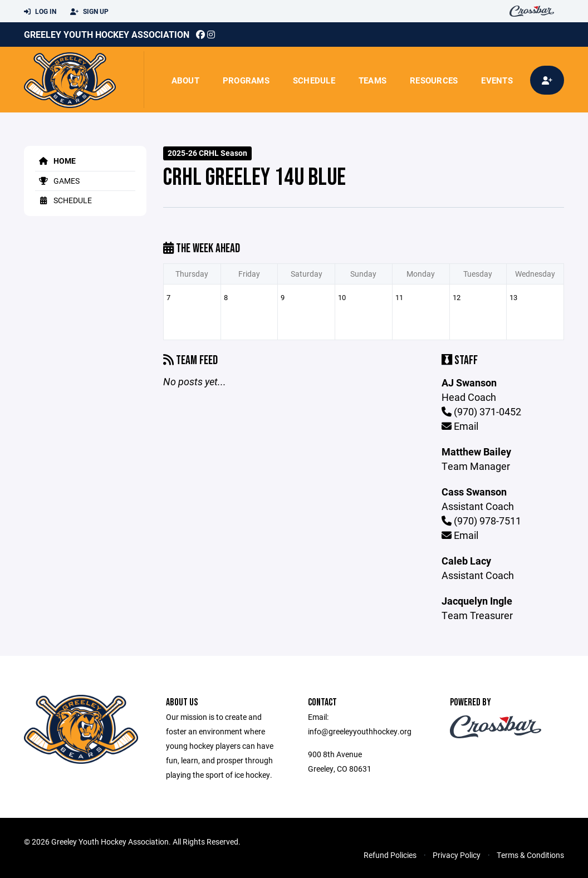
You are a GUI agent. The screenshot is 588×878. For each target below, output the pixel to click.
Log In (40, 12)
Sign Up (89, 12)
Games (57, 181)
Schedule (314, 80)
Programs (246, 80)
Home (55, 161)
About (185, 80)
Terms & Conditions (530, 855)
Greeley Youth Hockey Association (107, 34)
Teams (373, 80)
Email (460, 426)
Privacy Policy (457, 855)
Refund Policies (390, 855)
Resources (434, 80)
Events (497, 80)
